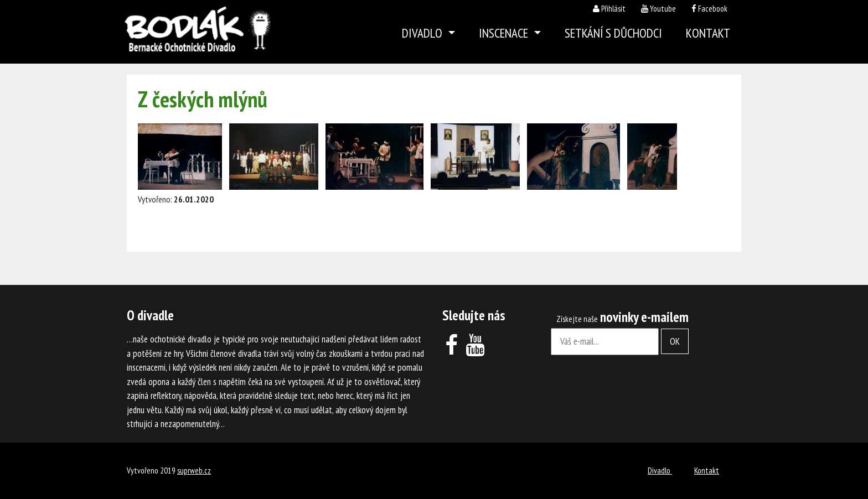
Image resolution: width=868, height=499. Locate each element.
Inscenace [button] (505, 33)
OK (675, 341)
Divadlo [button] (423, 33)
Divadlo (660, 471)
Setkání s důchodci (613, 33)
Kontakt (708, 33)
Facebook (713, 9)
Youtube (663, 9)
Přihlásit (613, 9)
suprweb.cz (194, 471)
